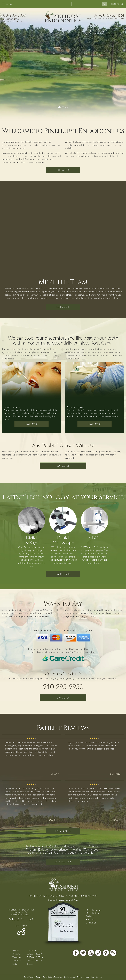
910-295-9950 (14, 15)
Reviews (90, 916)
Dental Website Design (32, 977)
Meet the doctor (94, 910)
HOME (9, 4)
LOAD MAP (21, 926)
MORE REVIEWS (63, 831)
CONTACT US (117, 4)
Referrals (90, 919)
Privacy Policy (89, 977)
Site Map (99, 977)
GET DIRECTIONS (63, 862)
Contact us (91, 923)
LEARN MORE (63, 307)
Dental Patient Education (52, 977)
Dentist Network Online (73, 977)
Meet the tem (92, 913)
